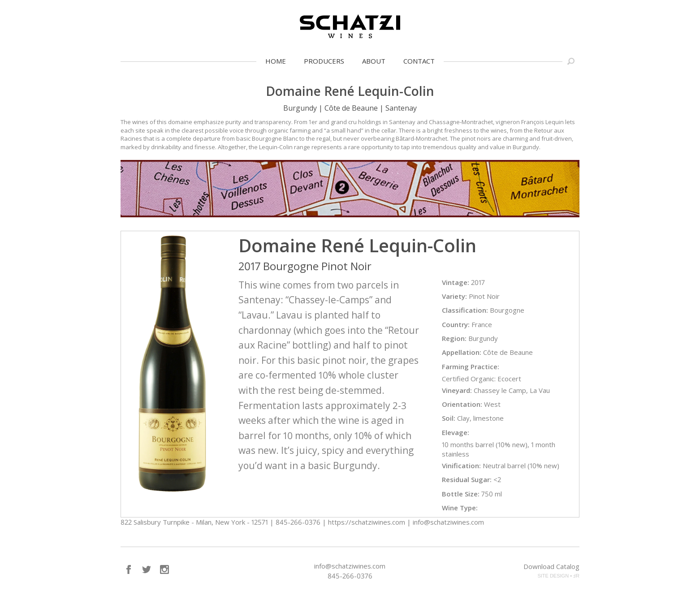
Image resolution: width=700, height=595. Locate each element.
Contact (419, 61)
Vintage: (456, 282)
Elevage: (456, 432)
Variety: (454, 296)
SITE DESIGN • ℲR (558, 576)
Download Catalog (551, 566)
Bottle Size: (461, 494)
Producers (324, 61)
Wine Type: (460, 508)
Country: (456, 324)
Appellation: (462, 352)
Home (276, 61)
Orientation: (462, 404)
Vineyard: (457, 390)
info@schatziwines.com (350, 566)
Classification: (465, 310)
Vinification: (461, 466)
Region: (454, 338)
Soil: (449, 418)
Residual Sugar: (467, 479)
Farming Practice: (471, 366)
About (374, 61)
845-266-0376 (350, 576)
